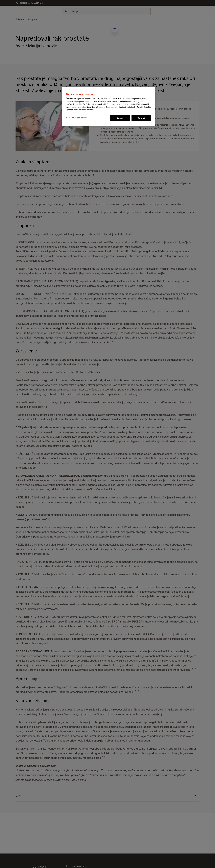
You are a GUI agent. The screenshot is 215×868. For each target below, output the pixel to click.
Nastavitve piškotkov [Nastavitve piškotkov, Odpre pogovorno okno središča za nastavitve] (76, 118)
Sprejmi (141, 118)
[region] (109, 106)
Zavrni (120, 118)
